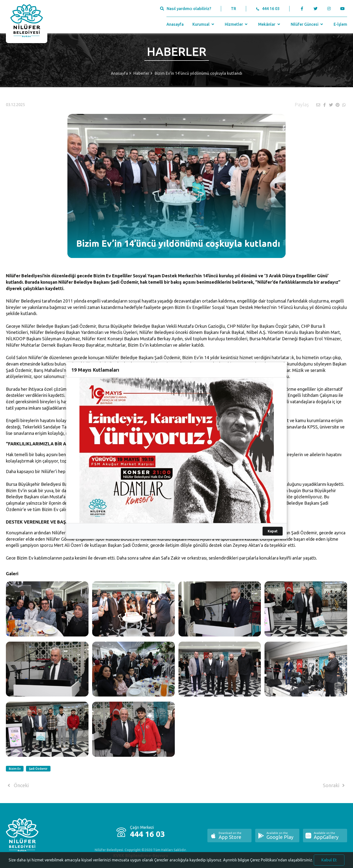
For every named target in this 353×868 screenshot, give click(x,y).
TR (233, 9)
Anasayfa (175, 24)
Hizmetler (237, 24)
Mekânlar (270, 24)
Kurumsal (204, 24)
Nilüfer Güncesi (307, 24)
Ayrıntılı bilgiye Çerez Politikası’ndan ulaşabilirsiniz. (268, 863)
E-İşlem (340, 24)
